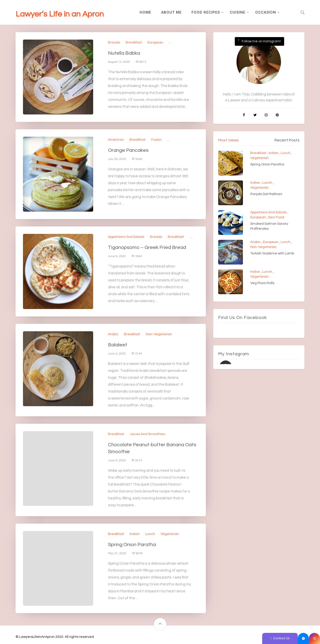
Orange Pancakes (128, 150)
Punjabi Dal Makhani (266, 194)
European (155, 43)
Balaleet (118, 345)
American (116, 140)
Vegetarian (170, 534)
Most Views (228, 140)
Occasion (266, 12)
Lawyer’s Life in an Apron (60, 14)
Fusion (156, 140)
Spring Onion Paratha (132, 545)
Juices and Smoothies (147, 434)
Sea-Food (276, 217)
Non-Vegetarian (159, 334)
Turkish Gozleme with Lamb (272, 253)
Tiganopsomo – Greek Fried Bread (147, 247)
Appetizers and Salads (126, 237)
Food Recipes (206, 12)
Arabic (113, 334)
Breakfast (134, 43)
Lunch (150, 534)
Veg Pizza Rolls (262, 283)
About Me (171, 12)
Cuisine (238, 12)
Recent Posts (287, 140)
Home (145, 12)
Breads (114, 43)
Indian (135, 534)
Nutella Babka (124, 53)
